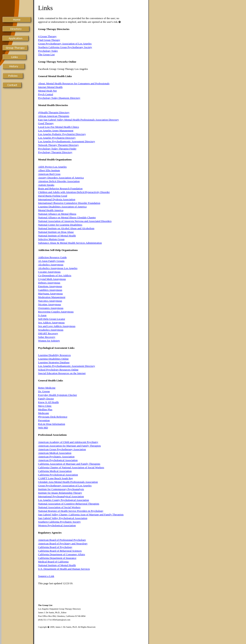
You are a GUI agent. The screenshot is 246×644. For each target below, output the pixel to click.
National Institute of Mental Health (57, 236)
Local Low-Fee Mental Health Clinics (59, 127)
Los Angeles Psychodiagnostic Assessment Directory (67, 141)
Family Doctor (46, 399)
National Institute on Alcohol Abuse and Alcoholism (66, 228)
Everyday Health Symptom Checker (58, 395)
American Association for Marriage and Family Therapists (69, 446)
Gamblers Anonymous (50, 290)
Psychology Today (48, 51)
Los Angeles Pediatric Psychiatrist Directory (62, 134)
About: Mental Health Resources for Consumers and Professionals (74, 83)
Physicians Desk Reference (53, 417)
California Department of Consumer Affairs (62, 554)
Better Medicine (47, 388)
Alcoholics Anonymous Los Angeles (58, 268)
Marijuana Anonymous (50, 294)
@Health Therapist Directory (54, 112)
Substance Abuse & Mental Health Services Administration (70, 243)
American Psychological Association (58, 460)
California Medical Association (55, 471)
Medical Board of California (53, 562)
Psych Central (46, 94)
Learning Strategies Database (54, 362)
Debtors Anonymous (49, 283)
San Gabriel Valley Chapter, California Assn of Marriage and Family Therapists (81, 514)
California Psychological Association (58, 475)
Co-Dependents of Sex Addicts (55, 275)
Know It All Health (48, 402)
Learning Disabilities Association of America (62, 207)
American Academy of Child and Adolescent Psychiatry (68, 442)
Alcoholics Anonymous (51, 265)
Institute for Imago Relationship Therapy (60, 493)
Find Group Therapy (49, 40)
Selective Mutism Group (51, 239)
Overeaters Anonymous (51, 308)
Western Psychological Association (57, 525)
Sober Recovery (47, 337)
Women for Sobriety (49, 341)
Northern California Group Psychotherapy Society (65, 47)
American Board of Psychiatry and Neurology (63, 543)
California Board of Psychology (55, 547)
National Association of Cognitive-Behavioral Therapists (69, 504)
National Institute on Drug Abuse (56, 232)
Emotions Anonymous (50, 286)
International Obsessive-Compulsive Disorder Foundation (69, 203)
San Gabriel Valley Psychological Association (63, 518)
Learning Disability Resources (54, 355)
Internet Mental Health (50, 87)
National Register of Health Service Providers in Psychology (71, 511)
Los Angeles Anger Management (56, 131)
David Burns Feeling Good (53, 196)
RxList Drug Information (52, 424)
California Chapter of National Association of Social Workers (71, 467)
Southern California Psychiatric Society (59, 522)
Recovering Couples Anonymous (56, 312)
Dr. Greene (44, 391)
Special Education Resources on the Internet (62, 373)
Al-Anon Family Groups (51, 261)
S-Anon (42, 315)
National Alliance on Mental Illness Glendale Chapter (67, 217)
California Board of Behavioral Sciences (60, 551)
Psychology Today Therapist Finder (57, 149)
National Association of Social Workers (59, 507)
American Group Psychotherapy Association (62, 449)
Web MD (43, 428)
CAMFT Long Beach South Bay (56, 478)
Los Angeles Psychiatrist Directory (57, 138)
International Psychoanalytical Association (61, 496)
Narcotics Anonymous (50, 301)
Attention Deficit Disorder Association (59, 181)
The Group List (46, 54)
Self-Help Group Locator (52, 319)
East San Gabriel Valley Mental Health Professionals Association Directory (78, 120)
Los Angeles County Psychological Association (63, 500)
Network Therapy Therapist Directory (58, 145)
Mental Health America (51, 210)
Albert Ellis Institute (49, 170)
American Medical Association (55, 453)
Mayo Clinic (45, 406)
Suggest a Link (46, 576)
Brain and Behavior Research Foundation (60, 188)
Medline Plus (45, 409)
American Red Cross (49, 174)
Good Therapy (46, 123)
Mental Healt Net (47, 91)
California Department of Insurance (57, 558)
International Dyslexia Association (57, 199)
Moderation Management (52, 297)
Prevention (44, 420)
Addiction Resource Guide (52, 257)
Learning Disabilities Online (53, 359)
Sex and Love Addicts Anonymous (57, 326)
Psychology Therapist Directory (55, 152)
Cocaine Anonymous (49, 272)
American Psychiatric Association (56, 457)
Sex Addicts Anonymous (51, 323)
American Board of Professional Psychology (62, 540)
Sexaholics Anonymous (51, 330)
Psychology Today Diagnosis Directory (59, 98)
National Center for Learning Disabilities (60, 225)
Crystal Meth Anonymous (52, 279)
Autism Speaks (46, 185)
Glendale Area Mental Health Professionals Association (68, 482)
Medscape (44, 413)
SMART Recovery (48, 333)
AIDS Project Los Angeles (52, 167)
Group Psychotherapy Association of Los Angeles (65, 44)
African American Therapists (54, 116)
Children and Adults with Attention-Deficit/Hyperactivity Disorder (74, 192)
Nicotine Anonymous (50, 304)
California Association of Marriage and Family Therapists (69, 464)
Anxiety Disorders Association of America (61, 178)
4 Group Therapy (47, 36)
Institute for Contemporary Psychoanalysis (61, 489)
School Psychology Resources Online (58, 370)
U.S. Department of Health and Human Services (64, 569)
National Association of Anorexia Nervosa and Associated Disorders (75, 221)
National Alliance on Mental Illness (57, 214)
